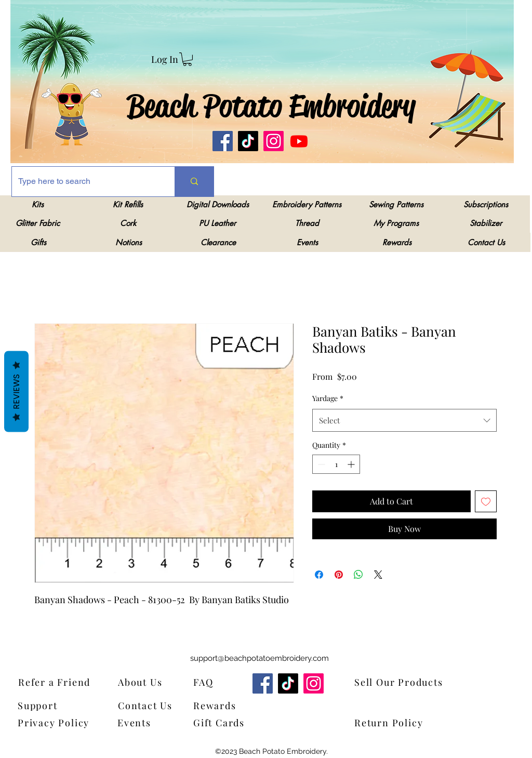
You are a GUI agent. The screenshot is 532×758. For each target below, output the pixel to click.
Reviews (16, 391)
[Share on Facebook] (319, 575)
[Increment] (352, 464)
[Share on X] (378, 575)
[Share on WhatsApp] (358, 575)
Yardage (328, 398)
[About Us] (147, 682)
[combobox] (404, 420)
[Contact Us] (150, 705)
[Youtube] (299, 141)
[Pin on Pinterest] (339, 575)
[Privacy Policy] (57, 722)
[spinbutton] (336, 464)
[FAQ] (207, 682)
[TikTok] (248, 141)
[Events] (141, 722)
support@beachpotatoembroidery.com (260, 658)
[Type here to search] (85, 182)
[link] (187, 59)
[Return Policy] (406, 722)
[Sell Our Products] (406, 682)
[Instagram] (274, 141)
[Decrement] (320, 464)
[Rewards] (222, 705)
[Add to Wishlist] (486, 501)
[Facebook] (223, 141)
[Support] (44, 705)
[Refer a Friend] (70, 682)
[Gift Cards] (245, 722)
